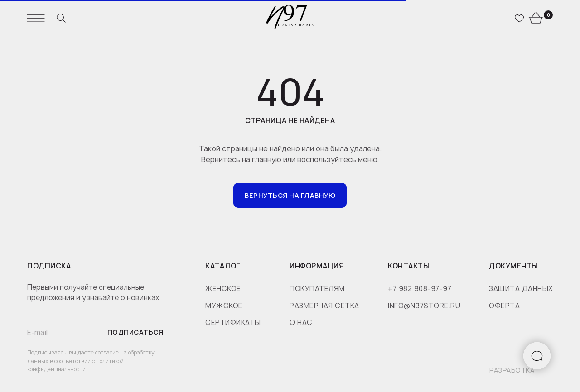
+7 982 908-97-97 (420, 289)
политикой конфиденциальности (75, 365)
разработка (512, 370)
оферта (504, 306)
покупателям (317, 289)
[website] (61, 18)
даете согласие (99, 352)
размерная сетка (324, 306)
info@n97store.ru (424, 306)
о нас (301, 323)
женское (223, 289)
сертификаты (233, 323)
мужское (224, 306)
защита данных (521, 289)
